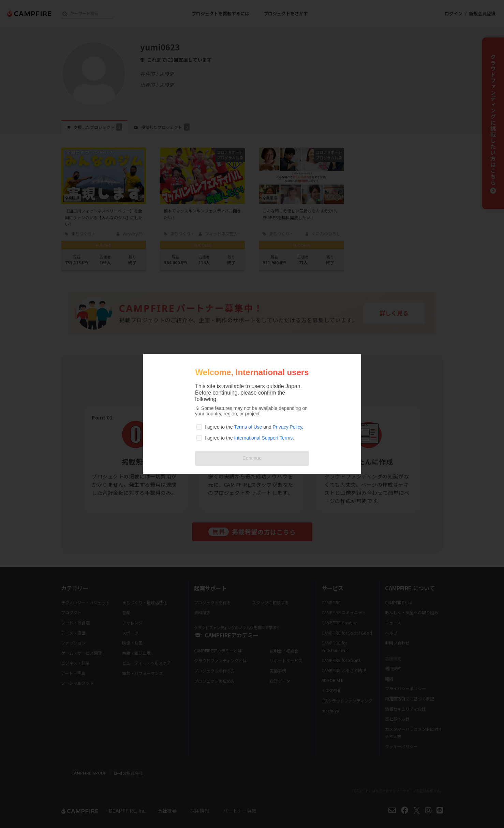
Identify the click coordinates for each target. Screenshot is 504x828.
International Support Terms (263, 438)
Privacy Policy (287, 427)
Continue (252, 458)
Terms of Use (248, 427)
